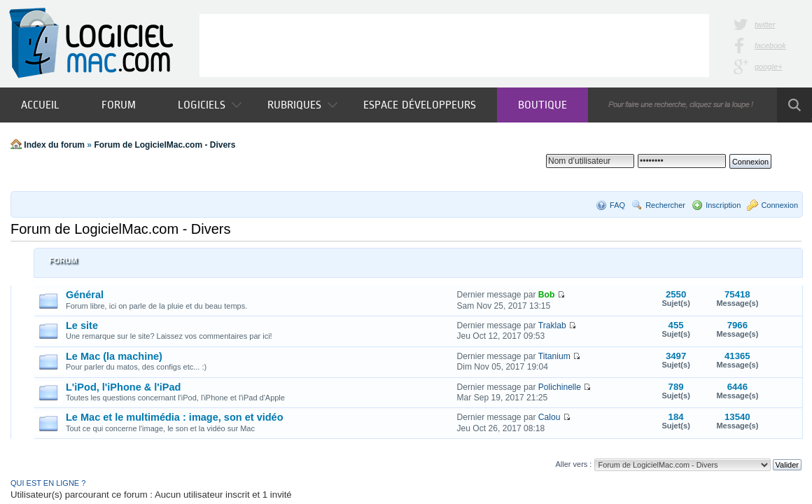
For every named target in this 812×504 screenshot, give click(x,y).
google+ (768, 66)
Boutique (542, 105)
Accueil (40, 105)
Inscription (723, 205)
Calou (549, 417)
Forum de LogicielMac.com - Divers (164, 145)
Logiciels (210, 105)
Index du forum (54, 145)
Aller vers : (573, 464)
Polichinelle (560, 387)
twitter (765, 24)
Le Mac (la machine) (114, 356)
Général (85, 295)
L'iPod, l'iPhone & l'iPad (123, 387)
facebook (770, 45)
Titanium (554, 356)
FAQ (617, 205)
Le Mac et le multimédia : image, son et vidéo (175, 417)
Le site (82, 325)
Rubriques (302, 105)
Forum (119, 105)
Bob (547, 295)
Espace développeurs (420, 105)
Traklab (552, 325)
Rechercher (665, 205)
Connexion (779, 205)
